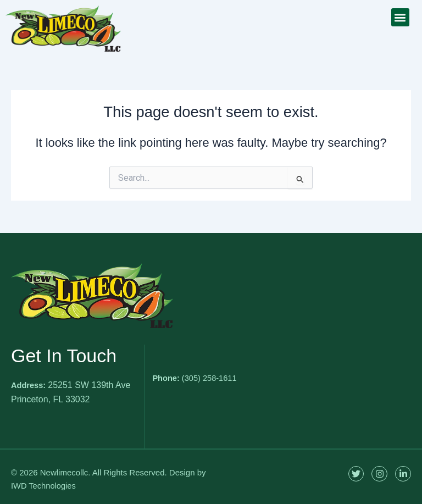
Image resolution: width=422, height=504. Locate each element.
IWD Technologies (44, 486)
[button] (400, 17)
